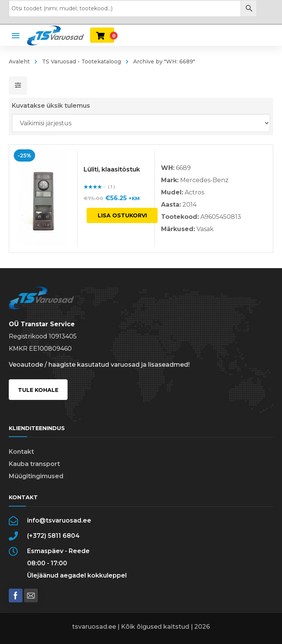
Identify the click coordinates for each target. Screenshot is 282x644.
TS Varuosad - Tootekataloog (81, 61)
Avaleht (19, 61)
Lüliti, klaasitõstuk (112, 169)
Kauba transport (34, 464)
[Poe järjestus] (141, 123)
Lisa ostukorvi (122, 215)
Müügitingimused (36, 476)
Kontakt (21, 452)
